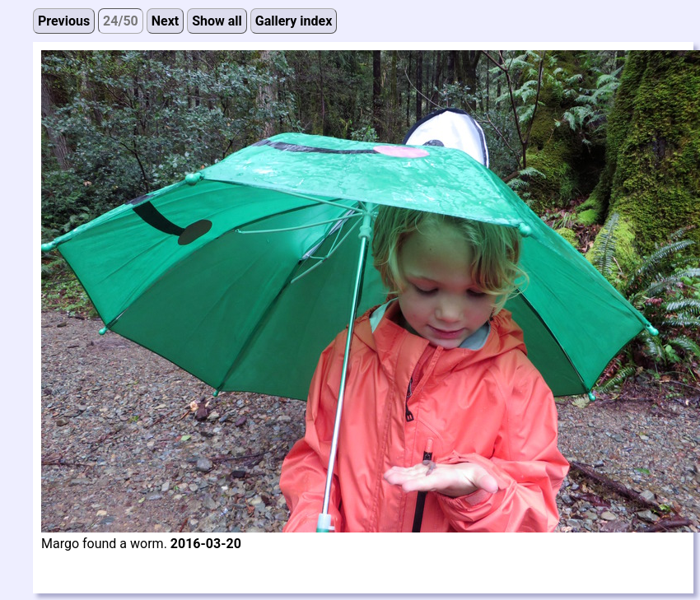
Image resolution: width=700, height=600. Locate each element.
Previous (64, 21)
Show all (217, 21)
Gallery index (294, 21)
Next (165, 21)
